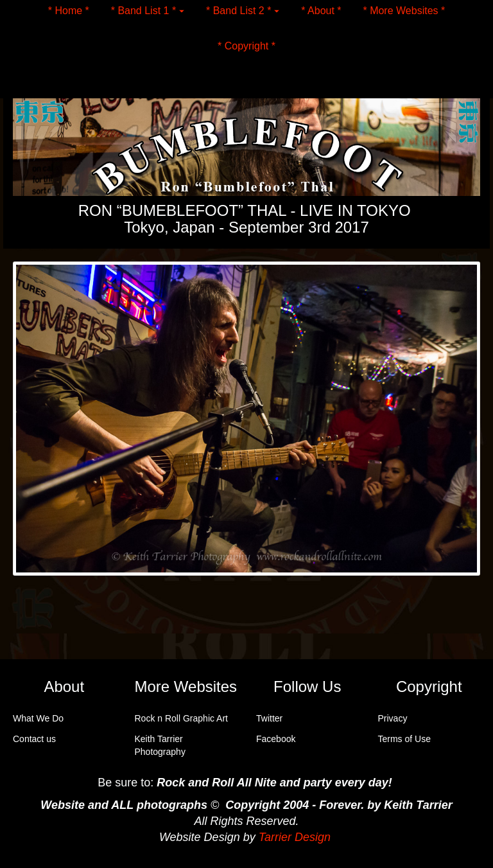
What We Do (38, 718)
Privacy (393, 718)
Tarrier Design (295, 837)
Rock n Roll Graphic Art (182, 718)
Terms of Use (404, 739)
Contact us (34, 739)
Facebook (276, 739)
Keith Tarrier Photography (160, 745)
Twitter (269, 718)
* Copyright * (246, 45)
